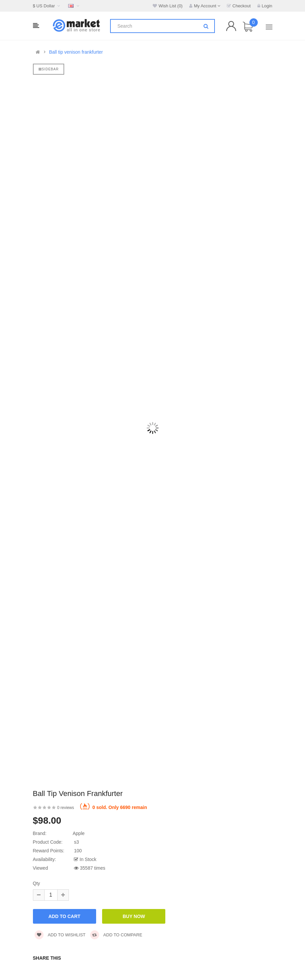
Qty (37, 883)
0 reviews (66, 808)
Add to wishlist (60, 935)
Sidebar (49, 69)
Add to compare (116, 935)
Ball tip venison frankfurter (76, 52)
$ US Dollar (47, 6)
